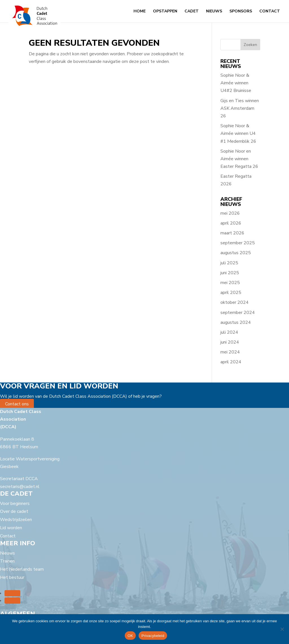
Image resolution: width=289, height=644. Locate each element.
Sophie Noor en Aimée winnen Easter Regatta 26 (239, 159)
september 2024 (238, 313)
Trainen (7, 561)
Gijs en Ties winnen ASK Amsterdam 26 (240, 108)
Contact (270, 12)
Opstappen (165, 12)
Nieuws (214, 12)
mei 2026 (230, 213)
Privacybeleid (153, 636)
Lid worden (11, 528)
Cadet (192, 12)
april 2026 (231, 223)
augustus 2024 (236, 322)
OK (130, 636)
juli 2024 (229, 332)
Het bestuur (12, 577)
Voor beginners (15, 504)
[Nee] (282, 629)
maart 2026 (232, 233)
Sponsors (241, 12)
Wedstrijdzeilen (16, 520)
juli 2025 (229, 263)
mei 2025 (230, 283)
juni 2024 (230, 342)
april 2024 (231, 362)
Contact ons (17, 404)
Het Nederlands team (22, 569)
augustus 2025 (236, 253)
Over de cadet (14, 511)
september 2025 (238, 243)
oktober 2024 (235, 302)
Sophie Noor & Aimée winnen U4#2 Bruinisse (236, 83)
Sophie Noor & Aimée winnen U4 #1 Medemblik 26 (238, 133)
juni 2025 (230, 273)
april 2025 (231, 293)
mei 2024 (230, 352)
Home (140, 12)
